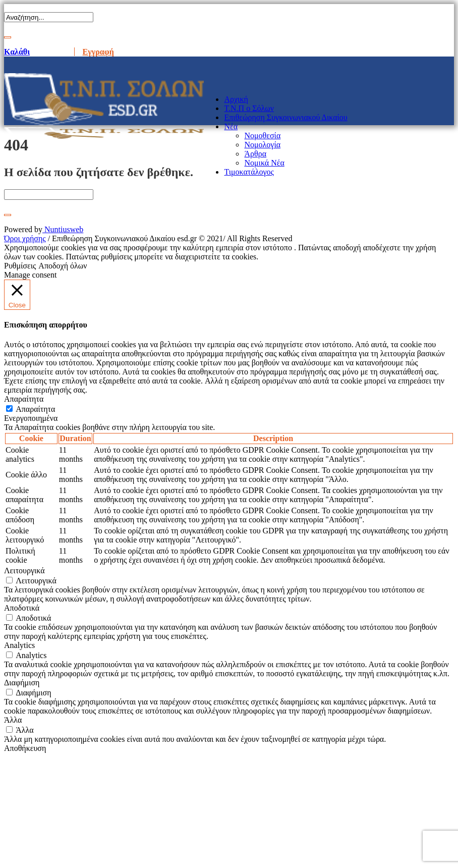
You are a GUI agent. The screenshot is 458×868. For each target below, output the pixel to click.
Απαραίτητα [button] (24, 399)
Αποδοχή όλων (63, 266)
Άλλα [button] (13, 720)
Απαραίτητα (35, 409)
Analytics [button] (19, 645)
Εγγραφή (98, 52)
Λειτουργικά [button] (24, 571)
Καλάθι (17, 52)
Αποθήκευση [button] (25, 748)
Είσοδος (52, 52)
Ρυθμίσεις (20, 266)
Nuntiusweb (63, 229)
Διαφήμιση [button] (22, 683)
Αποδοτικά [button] (22, 608)
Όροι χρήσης (25, 238)
